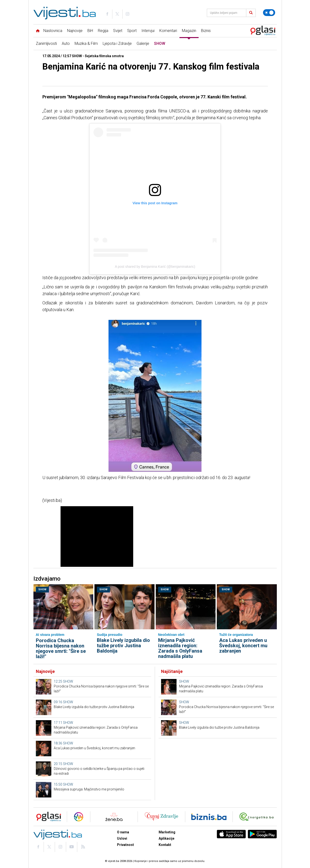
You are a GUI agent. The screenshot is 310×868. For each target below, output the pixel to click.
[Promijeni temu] (269, 13)
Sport (132, 31)
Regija (103, 31)
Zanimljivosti (46, 43)
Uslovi (122, 838)
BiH (90, 31)
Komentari (168, 31)
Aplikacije (167, 838)
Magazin (189, 31)
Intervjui (148, 31)
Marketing (167, 832)
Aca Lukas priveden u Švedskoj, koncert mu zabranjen (243, 646)
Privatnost (125, 845)
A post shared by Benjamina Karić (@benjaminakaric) (155, 267)
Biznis (206, 31)
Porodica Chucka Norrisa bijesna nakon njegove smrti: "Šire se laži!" (61, 648)
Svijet (118, 31)
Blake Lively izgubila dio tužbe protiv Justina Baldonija (123, 646)
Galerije (143, 43)
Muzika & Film (86, 43)
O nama (123, 832)
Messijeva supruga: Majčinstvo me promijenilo (89, 789)
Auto (66, 43)
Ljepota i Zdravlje (117, 43)
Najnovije (75, 31)
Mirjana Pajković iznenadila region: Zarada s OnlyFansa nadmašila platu (180, 648)
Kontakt (165, 845)
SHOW (160, 43)
